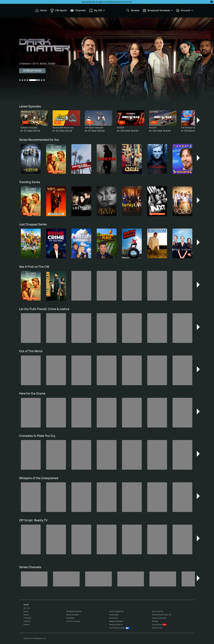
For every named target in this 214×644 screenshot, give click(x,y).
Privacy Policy (113, 2)
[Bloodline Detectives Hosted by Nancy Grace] (98, 579)
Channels (27, 621)
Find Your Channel (73, 621)
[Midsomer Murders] (34, 579)
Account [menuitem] (184, 11)
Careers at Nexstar (159, 618)
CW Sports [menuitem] (59, 11)
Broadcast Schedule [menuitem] (158, 11)
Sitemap (155, 621)
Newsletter (70, 618)
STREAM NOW (32, 71)
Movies (26, 615)
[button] (199, 120)
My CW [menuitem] (97, 11)
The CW (25, 10)
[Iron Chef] (195, 579)
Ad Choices (114, 618)
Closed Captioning (116, 611)
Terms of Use (127, 2)
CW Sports (27, 618)
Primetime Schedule (74, 611)
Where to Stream (73, 615)
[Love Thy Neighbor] (131, 579)
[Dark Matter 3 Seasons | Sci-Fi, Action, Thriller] (107, 60)
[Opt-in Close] (212, 2)
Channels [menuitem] (78, 11)
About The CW (158, 611)
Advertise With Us (116, 625)
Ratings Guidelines (116, 621)
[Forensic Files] (163, 579)
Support (26, 625)
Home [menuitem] (41, 11)
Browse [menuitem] (133, 11)
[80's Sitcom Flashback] (66, 579)
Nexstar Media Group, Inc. (162, 615)
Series (26, 611)
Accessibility (114, 615)
